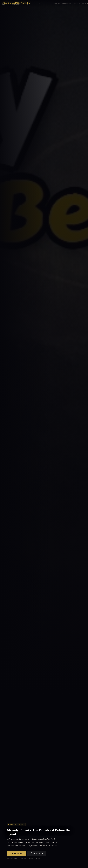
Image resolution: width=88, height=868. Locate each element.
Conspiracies (54, 3)
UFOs (45, 3)
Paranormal (67, 3)
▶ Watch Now (16, 853)
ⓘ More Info (37, 853)
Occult (77, 3)
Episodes (37, 3)
